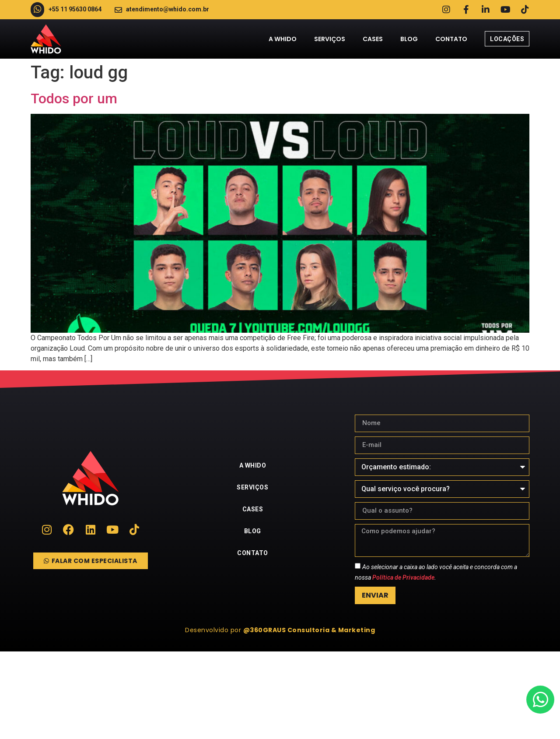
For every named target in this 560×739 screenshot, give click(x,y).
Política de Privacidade (403, 577)
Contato (451, 39)
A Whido (283, 39)
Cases (373, 39)
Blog (409, 39)
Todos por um (74, 99)
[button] (280, 630)
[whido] (280, 695)
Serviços (330, 39)
